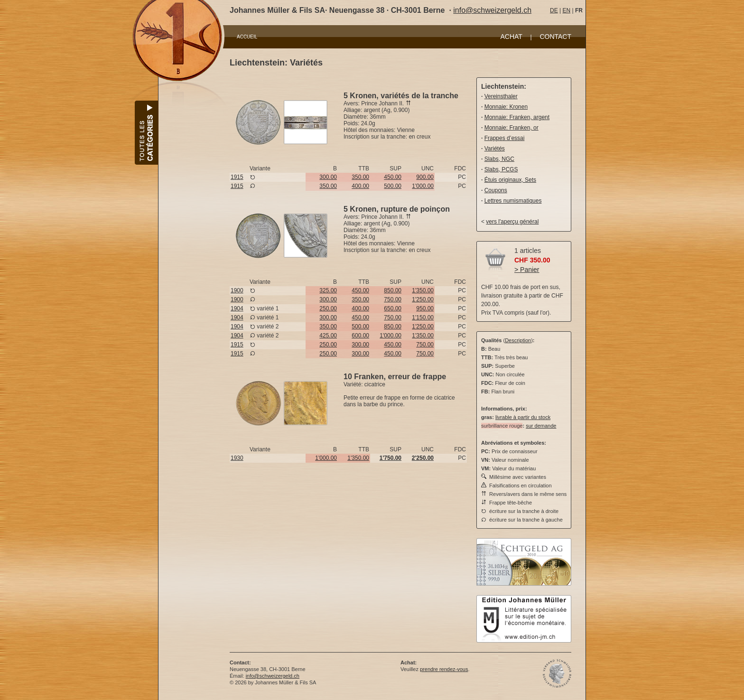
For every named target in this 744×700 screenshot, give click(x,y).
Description (518, 340)
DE (554, 10)
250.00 (328, 308)
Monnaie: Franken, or (512, 128)
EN (566, 10)
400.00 (360, 186)
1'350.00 (423, 290)
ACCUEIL (247, 37)
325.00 (328, 290)
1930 (237, 458)
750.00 (393, 299)
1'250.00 (423, 299)
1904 (237, 308)
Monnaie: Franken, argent (517, 117)
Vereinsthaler (501, 96)
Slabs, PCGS (501, 169)
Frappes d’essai (505, 138)
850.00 (393, 290)
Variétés (495, 149)
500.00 (393, 186)
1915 (237, 177)
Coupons (496, 190)
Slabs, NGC (499, 159)
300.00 (328, 177)
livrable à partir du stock (523, 417)
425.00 (328, 336)
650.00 (393, 308)
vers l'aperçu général (512, 222)
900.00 (425, 177)
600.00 (360, 336)
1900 (237, 290)
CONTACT (555, 37)
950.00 (425, 308)
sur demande (541, 426)
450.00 (393, 177)
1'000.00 (423, 186)
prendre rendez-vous (444, 669)
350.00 (360, 177)
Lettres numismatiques (513, 201)
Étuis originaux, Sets (510, 180)
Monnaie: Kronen (506, 107)
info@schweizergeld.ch (492, 10)
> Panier (527, 270)
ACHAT (511, 37)
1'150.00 (423, 317)
